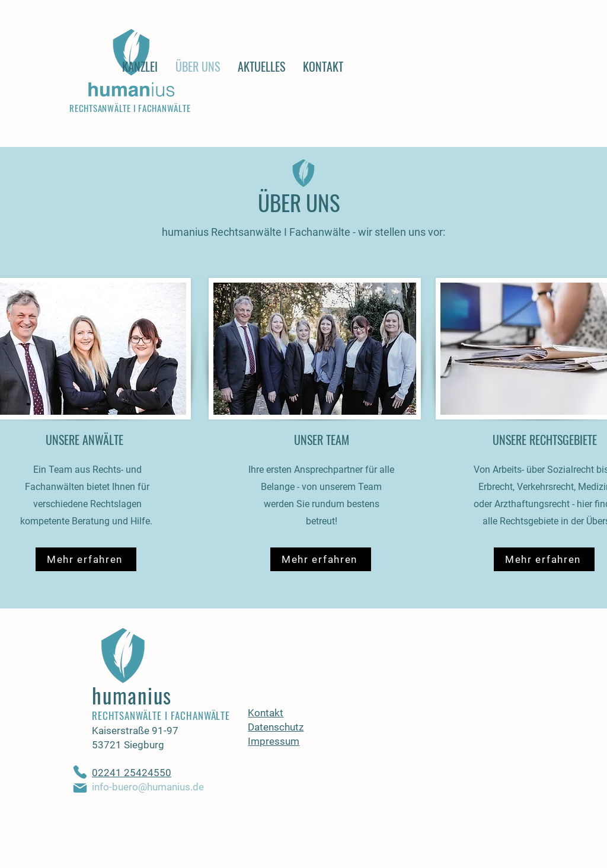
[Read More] (301, 122)
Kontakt (266, 713)
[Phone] (80, 772)
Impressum (274, 741)
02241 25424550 (132, 773)
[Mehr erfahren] (86, 559)
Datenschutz (276, 727)
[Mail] (80, 788)
